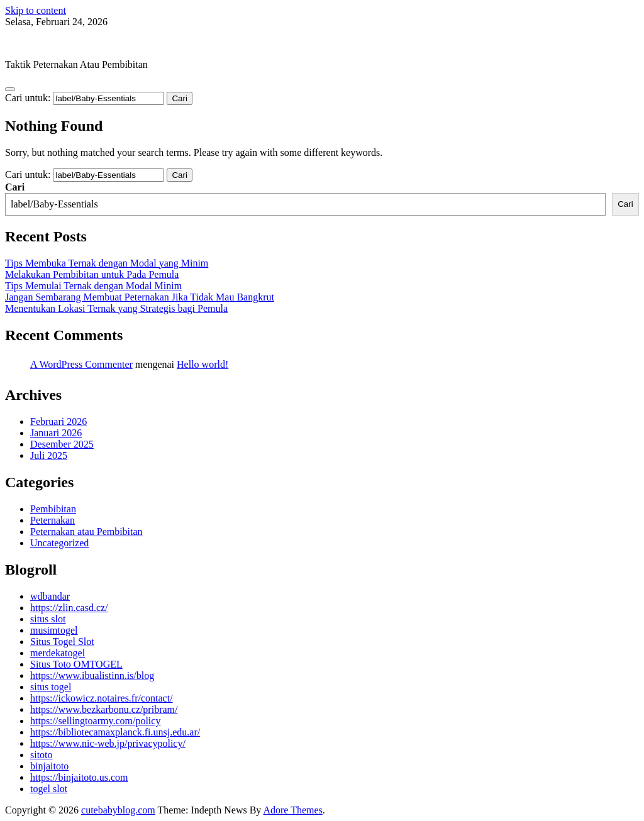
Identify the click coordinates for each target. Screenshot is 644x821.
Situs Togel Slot (62, 642)
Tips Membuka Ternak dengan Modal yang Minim (107, 263)
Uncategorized (59, 543)
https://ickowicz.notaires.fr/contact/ (102, 698)
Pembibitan (53, 509)
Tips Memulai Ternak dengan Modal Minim (93, 286)
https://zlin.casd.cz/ (69, 608)
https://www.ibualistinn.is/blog (92, 675)
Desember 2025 (62, 444)
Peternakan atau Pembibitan (86, 532)
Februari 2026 (58, 422)
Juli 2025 (49, 455)
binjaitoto (49, 766)
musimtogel (54, 630)
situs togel (51, 687)
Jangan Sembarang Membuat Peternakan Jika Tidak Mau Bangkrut (140, 297)
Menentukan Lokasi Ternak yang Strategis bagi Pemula (116, 308)
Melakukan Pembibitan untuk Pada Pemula (92, 274)
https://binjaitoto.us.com (79, 777)
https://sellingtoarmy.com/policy (95, 721)
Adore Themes (292, 810)
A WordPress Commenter (81, 364)
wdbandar (50, 596)
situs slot (48, 619)
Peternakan (53, 520)
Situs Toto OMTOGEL (76, 664)
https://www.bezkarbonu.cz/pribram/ (104, 709)
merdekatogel (58, 653)
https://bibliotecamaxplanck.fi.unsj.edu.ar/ (115, 732)
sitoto (42, 755)
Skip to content (36, 10)
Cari (15, 187)
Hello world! (203, 364)
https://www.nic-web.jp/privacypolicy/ (108, 743)
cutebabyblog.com (42, 43)
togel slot (49, 789)
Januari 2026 (56, 433)
